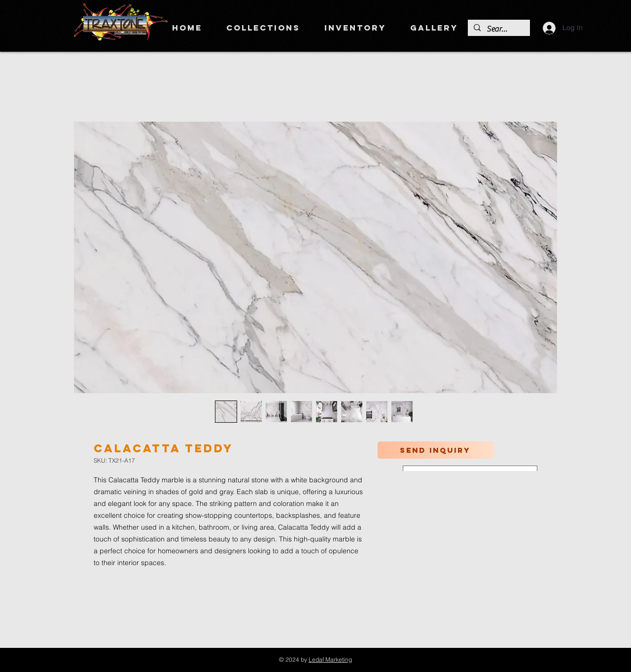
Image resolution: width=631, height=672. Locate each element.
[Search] (498, 29)
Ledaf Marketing (330, 659)
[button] (263, 28)
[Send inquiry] (436, 450)
